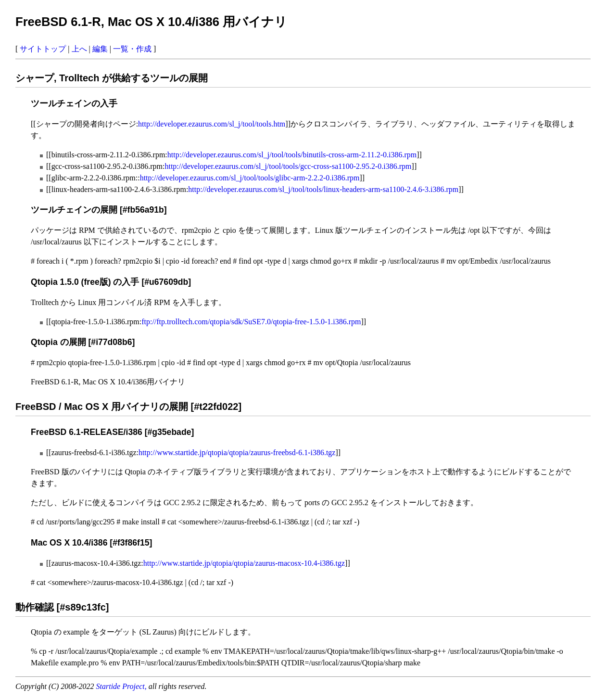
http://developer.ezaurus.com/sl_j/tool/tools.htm (212, 124)
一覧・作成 (132, 49)
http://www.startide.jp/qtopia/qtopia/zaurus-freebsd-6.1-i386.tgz (237, 452)
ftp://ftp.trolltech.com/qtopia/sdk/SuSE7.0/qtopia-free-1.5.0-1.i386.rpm (251, 322)
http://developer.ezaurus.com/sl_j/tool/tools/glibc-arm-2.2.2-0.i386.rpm (250, 178)
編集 (100, 49)
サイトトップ (43, 49)
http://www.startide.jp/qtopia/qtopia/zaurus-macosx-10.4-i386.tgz (244, 563)
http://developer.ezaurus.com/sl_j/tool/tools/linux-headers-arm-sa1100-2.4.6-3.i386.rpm (323, 189)
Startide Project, (122, 686)
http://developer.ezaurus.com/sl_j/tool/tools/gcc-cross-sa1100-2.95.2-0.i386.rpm (288, 166)
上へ (79, 49)
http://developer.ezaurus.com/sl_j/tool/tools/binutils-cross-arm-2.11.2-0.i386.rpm (292, 155)
